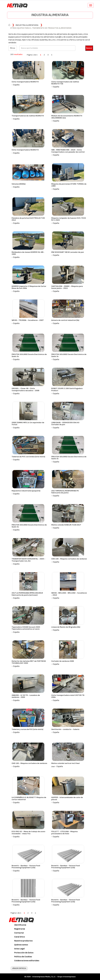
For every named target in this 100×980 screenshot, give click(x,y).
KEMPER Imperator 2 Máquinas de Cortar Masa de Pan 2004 (29, 287)
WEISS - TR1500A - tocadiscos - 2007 (28, 320)
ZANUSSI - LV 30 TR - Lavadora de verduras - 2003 (26, 696)
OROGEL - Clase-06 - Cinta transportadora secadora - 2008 (25, 389)
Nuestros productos (23, 941)
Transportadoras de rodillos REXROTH (28, 116)
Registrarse (20, 929)
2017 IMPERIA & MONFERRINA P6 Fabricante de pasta (65, 492)
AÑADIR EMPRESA (19, 968)
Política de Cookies (23, 957)
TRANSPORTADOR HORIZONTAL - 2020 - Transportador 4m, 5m (28, 560)
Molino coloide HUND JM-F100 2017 (66, 525)
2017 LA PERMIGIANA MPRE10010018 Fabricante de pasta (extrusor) (27, 594)
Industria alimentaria (50, 15)
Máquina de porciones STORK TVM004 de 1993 (69, 185)
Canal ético (20, 937)
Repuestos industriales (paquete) (26, 491)
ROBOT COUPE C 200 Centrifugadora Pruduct (67, 389)
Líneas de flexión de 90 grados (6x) (66, 627)
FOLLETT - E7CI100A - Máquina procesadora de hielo (64, 832)
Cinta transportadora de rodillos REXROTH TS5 (65, 83)
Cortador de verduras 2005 (63, 661)
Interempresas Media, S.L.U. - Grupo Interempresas (54, 977)
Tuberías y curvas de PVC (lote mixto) (27, 729)
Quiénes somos (21, 945)
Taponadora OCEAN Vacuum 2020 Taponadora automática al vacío (26, 628)
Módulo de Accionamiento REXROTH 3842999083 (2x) (67, 117)
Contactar (19, 933)
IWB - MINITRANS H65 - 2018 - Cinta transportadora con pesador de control (68, 151)
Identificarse (20, 925)
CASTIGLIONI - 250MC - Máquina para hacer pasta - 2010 (67, 287)
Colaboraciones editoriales (27, 961)
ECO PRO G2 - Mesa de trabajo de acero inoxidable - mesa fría (28, 832)
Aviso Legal (19, 949)
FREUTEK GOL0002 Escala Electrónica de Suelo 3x (29, 355)
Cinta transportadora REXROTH (25, 82)
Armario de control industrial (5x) (65, 320)
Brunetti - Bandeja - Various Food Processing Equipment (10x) (26, 867)
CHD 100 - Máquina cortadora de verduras (69, 559)
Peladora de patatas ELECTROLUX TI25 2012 (28, 219)
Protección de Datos (24, 953)
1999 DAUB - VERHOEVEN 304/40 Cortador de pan (65, 424)
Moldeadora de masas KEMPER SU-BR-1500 (28, 253)
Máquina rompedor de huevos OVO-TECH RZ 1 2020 (69, 219)
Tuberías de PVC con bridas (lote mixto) (28, 457)
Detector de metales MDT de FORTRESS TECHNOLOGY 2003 (29, 662)
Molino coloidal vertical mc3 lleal (65, 763)
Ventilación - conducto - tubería (65, 729)
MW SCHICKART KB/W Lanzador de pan (68, 252)
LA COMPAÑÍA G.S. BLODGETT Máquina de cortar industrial (29, 798)
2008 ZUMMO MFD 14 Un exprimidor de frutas (28, 424)
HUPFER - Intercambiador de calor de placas (67, 798)
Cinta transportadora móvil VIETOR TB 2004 (68, 696)
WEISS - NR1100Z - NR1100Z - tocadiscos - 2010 (69, 594)
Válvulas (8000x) (19, 184)
